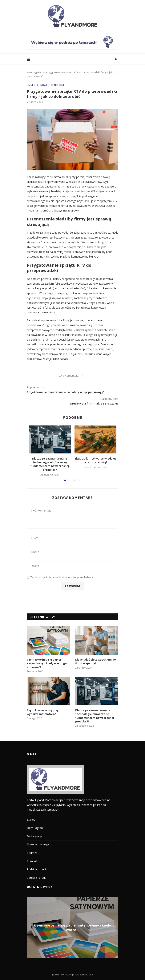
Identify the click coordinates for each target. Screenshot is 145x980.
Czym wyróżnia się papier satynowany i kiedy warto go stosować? (47, 663)
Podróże (32, 853)
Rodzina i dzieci (36, 869)
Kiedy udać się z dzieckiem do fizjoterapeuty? (96, 661)
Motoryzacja (35, 836)
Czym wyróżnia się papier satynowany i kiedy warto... (72, 927)
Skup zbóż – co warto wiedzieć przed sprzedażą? (95, 460)
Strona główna (35, 72)
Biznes (31, 85)
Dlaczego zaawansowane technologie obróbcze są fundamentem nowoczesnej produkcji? (50, 464)
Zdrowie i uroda (37, 878)
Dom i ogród (35, 828)
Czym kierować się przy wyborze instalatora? (43, 712)
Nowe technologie (52, 85)
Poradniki (33, 861)
